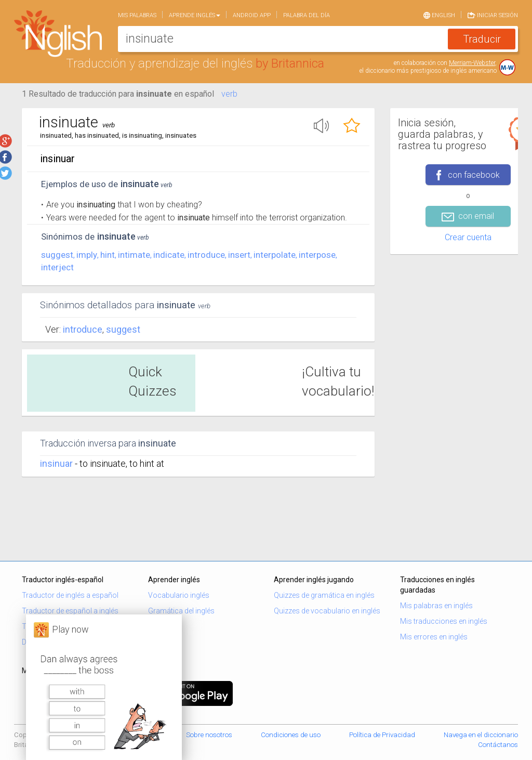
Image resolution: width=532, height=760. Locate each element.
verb (229, 94)
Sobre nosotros (209, 735)
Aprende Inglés (195, 15)
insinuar (56, 463)
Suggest (123, 329)
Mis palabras (137, 15)
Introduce (83, 329)
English (439, 15)
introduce (206, 255)
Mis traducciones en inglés (444, 621)
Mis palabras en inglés (436, 606)
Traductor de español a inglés (70, 611)
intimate (134, 255)
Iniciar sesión (493, 15)
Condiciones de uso (291, 735)
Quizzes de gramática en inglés (324, 595)
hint (108, 255)
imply (87, 255)
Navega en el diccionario (481, 735)
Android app (252, 15)
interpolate (275, 255)
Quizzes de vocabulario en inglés (327, 611)
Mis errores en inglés (434, 637)
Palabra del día (307, 15)
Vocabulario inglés (179, 595)
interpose (317, 255)
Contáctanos (498, 745)
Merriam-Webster (472, 63)
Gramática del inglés (181, 611)
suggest (57, 255)
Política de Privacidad (382, 735)
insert (239, 255)
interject (57, 267)
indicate (169, 255)
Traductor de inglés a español (70, 595)
